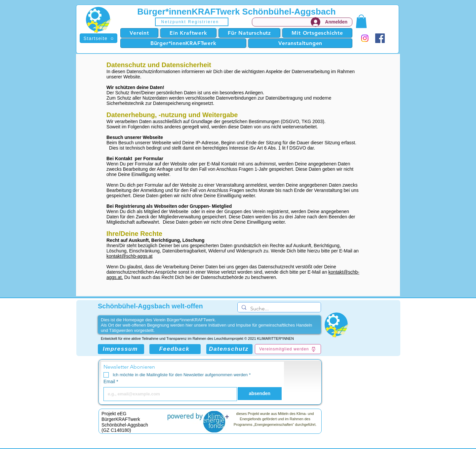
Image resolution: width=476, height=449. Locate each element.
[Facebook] (380, 38)
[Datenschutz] (229, 349)
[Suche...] (278, 309)
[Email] (168, 394)
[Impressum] (121, 349)
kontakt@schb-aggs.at (130, 256)
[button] (192, 22)
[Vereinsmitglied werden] (288, 349)
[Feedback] (175, 349)
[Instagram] (365, 38)
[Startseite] (99, 38)
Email (111, 382)
